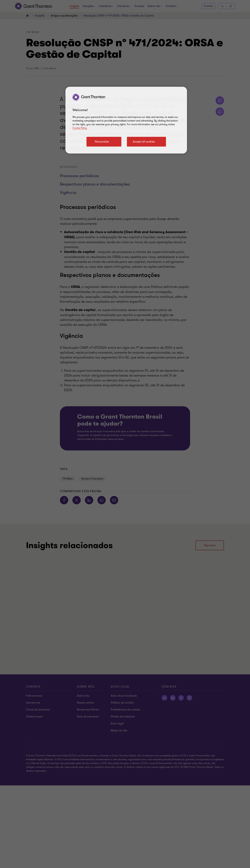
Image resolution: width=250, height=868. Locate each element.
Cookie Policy (80, 128)
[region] (126, 120)
